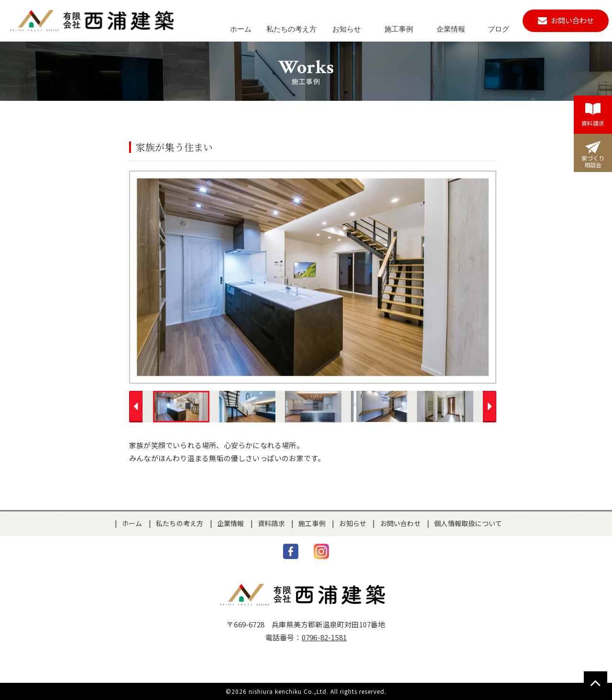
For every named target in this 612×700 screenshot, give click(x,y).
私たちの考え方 (180, 523)
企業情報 (231, 523)
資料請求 (271, 523)
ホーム (132, 523)
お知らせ (353, 523)
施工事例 (312, 523)
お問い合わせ (400, 523)
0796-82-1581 (324, 637)
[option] (313, 277)
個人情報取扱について (468, 523)
